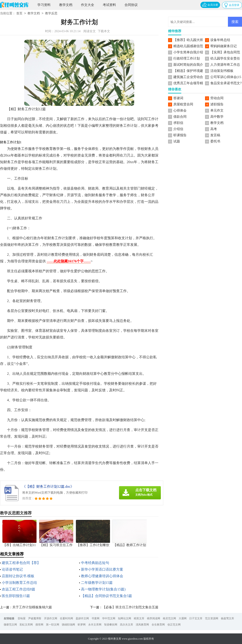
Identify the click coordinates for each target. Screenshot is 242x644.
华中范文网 (109, 618)
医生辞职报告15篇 (16, 596)
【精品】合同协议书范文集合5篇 (106, 596)
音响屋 (22, 618)
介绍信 (178, 129)
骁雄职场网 (68, 625)
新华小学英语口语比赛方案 (102, 569)
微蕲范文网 (10, 625)
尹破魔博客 (35, 618)
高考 (214, 129)
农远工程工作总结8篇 (18, 589)
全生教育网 (158, 625)
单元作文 (217, 110)
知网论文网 (125, 618)
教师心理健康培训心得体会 (102, 576)
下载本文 (104, 31)
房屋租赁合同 (183, 104)
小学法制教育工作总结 (19, 583)
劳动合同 (217, 98)
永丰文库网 (95, 625)
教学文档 (66, 5)
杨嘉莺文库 (227, 618)
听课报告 (180, 135)
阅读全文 (90, 31)
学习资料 (44, 5)
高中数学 (217, 117)
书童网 (95, 618)
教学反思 (51, 14)
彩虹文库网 (26, 625)
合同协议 (131, 5)
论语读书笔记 (12, 569)
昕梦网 (82, 625)
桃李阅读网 (154, 618)
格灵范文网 (169, 618)
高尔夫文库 (126, 625)
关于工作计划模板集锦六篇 (32, 607)
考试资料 (109, 5)
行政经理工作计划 (187, 58)
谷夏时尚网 (66, 618)
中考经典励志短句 (95, 563)
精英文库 (139, 618)
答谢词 (178, 98)
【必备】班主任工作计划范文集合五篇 (130, 607)
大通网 (183, 618)
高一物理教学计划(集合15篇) (103, 589)
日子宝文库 (196, 618)
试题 (177, 141)
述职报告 (217, 104)
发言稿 (215, 135)
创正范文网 (174, 625)
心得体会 (180, 110)
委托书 (215, 141)
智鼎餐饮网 (111, 625)
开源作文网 (51, 618)
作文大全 (88, 5)
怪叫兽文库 (115, 639)
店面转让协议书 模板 (18, 576)
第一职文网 (53, 625)
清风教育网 (142, 625)
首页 (19, 14)
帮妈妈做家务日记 (224, 46)
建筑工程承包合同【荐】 (21, 563)
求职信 (178, 123)
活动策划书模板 (222, 71)
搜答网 (39, 625)
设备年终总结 (220, 40)
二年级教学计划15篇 (97, 583)
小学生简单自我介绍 (188, 52)
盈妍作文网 (82, 618)
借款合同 (180, 117)
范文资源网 (212, 618)
